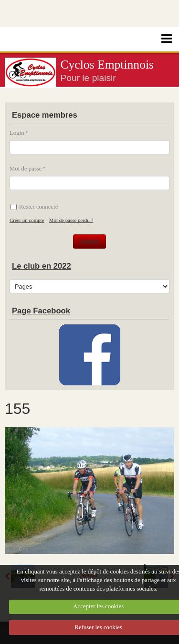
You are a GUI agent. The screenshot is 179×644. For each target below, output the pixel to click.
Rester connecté (34, 207)
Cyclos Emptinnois (107, 65)
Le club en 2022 (42, 266)
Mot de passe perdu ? (71, 220)
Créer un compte (27, 220)
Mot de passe (26, 169)
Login (17, 133)
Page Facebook (41, 311)
